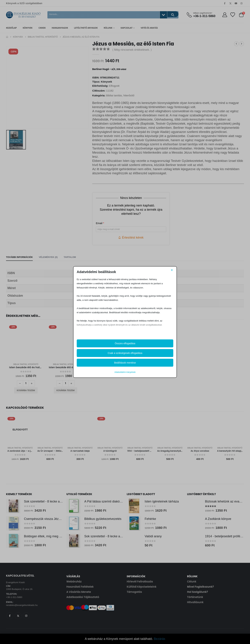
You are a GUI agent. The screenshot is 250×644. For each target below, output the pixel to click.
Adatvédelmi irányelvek (125, 372)
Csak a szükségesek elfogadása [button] (125, 353)
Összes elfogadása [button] (125, 343)
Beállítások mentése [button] (125, 363)
